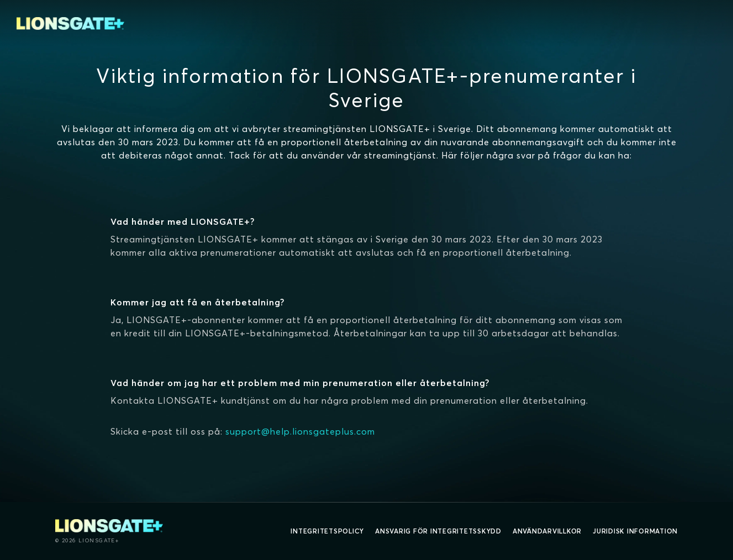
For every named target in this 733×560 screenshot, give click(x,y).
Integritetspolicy (327, 531)
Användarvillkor (547, 531)
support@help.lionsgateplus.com (300, 431)
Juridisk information (635, 531)
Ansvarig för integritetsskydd (438, 531)
